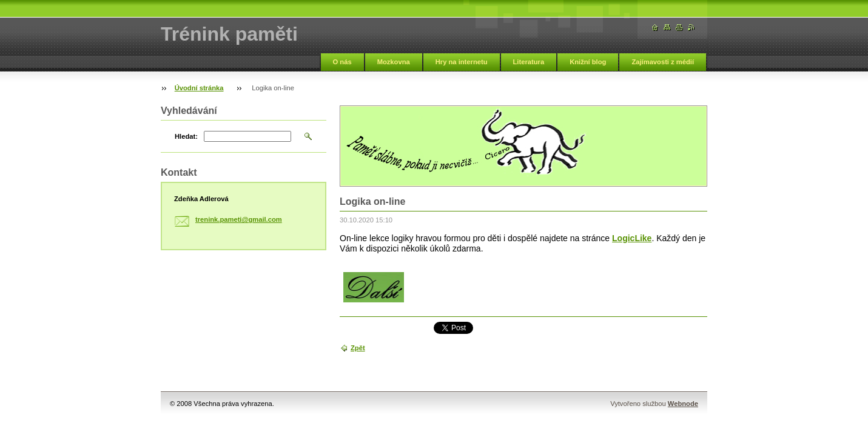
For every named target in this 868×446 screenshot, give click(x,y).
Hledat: (186, 136)
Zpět (358, 348)
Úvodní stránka (199, 88)
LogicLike (632, 238)
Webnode (683, 404)
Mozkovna (394, 62)
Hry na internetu (462, 62)
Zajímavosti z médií (663, 62)
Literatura (529, 62)
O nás (342, 62)
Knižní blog (588, 62)
